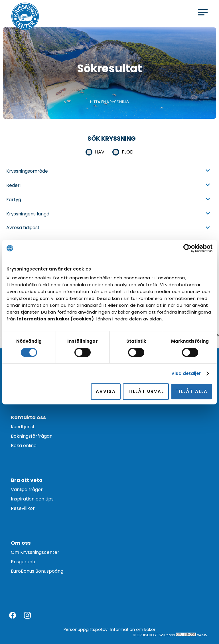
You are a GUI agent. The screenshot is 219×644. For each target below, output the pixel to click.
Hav (100, 152)
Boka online (24, 446)
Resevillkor (23, 508)
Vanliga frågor (27, 489)
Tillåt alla (192, 391)
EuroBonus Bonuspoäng (37, 571)
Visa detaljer (186, 373)
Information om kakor (133, 629)
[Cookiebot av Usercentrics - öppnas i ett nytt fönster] (187, 248)
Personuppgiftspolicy (86, 629)
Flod (128, 152)
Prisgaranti (23, 562)
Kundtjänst (23, 427)
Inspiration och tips (32, 499)
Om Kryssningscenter (35, 552)
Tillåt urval (146, 391)
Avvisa (106, 391)
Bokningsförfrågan (32, 436)
